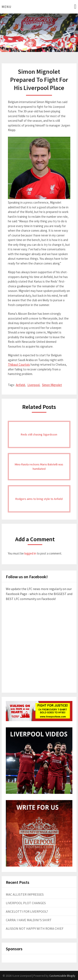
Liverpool (33, 385)
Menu (6, 7)
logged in (30, 553)
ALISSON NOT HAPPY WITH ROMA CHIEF (35, 928)
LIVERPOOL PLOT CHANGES (26, 903)
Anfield (20, 385)
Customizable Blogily (62, 976)
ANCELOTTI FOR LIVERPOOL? (27, 911)
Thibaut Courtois (19, 365)
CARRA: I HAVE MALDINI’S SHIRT (29, 920)
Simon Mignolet (52, 385)
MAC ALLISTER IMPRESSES (25, 894)
